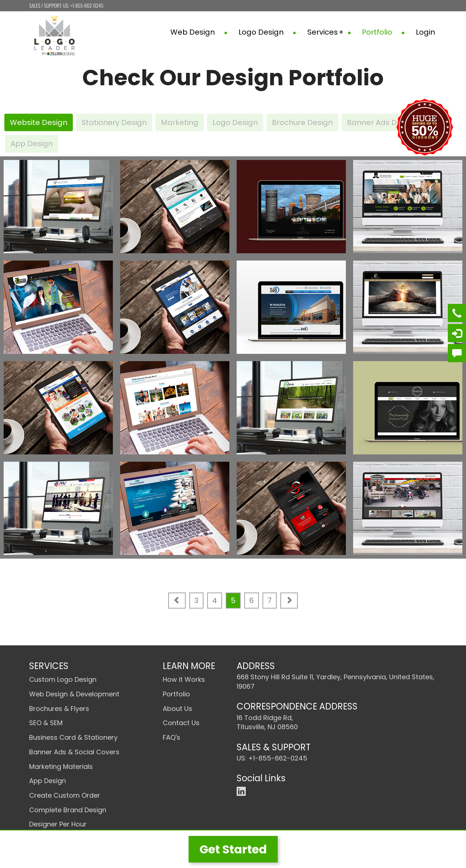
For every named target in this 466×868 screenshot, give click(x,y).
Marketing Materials (61, 767)
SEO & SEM (46, 723)
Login (425, 32)
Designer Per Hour (58, 824)
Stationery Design (114, 122)
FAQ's (171, 737)
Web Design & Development (74, 694)
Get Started (233, 849)
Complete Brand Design (68, 810)
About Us (177, 709)
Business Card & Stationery (73, 737)
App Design (32, 144)
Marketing (180, 122)
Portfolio (383, 32)
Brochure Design (302, 122)
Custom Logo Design (63, 679)
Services (329, 32)
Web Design (199, 32)
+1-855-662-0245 (87, 5)
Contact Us (181, 723)
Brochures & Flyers (59, 709)
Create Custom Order (65, 795)
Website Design (39, 122)
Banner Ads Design (382, 122)
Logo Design (267, 32)
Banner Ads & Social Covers (74, 752)
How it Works (184, 679)
